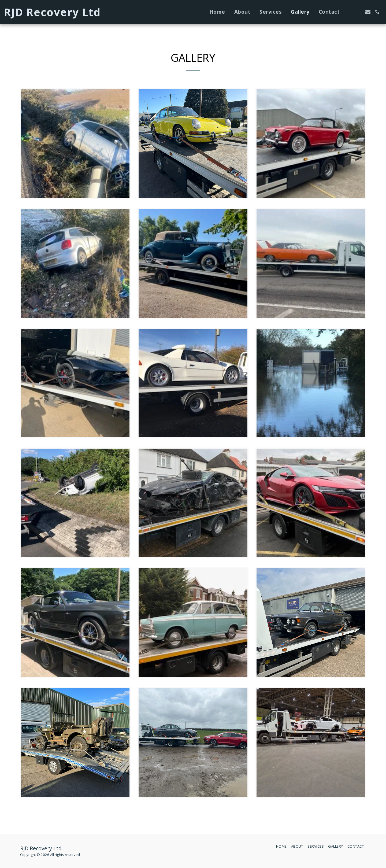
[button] (349, 12)
